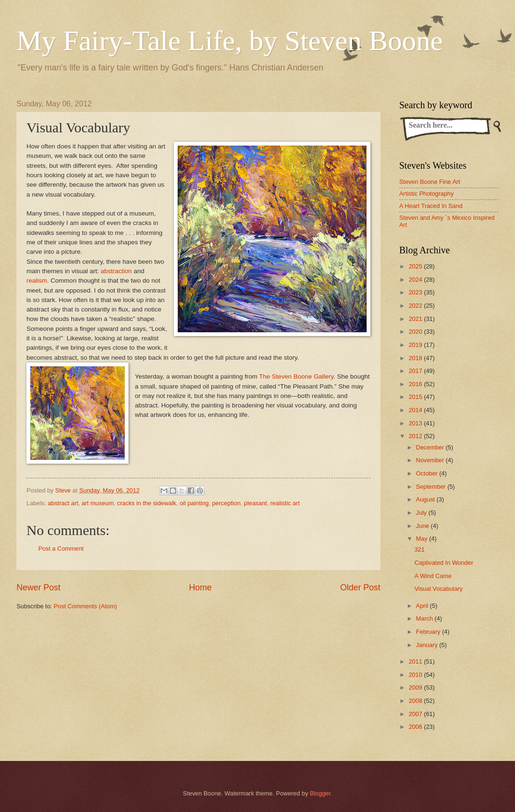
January (427, 645)
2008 (416, 701)
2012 (416, 436)
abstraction (116, 271)
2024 (416, 280)
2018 (416, 358)
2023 (416, 292)
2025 (416, 266)
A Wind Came (433, 576)
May (422, 539)
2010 (416, 675)
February (429, 632)
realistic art (285, 503)
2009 (416, 687)
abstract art (63, 503)
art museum (98, 503)
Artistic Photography (426, 194)
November (431, 460)
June (423, 526)
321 (419, 549)
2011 (416, 661)
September (432, 487)
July (422, 513)
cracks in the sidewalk (147, 503)
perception (226, 503)
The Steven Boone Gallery (296, 376)
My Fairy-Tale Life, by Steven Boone (230, 41)
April (423, 606)
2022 (416, 306)
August (426, 499)
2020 (416, 332)
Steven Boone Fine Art (430, 182)
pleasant (255, 503)
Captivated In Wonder (444, 563)
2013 (416, 423)
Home (200, 587)
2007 (416, 714)
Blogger (320, 793)
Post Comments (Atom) (86, 606)
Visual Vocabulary (438, 589)
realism (37, 281)
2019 (416, 345)
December (431, 447)
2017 (416, 371)
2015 (416, 397)
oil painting (194, 503)
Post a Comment (61, 549)
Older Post (360, 587)
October (427, 473)
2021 (416, 319)
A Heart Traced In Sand (431, 206)
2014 (416, 410)
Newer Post (39, 587)
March (425, 618)
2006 (416, 727)
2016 (416, 384)
